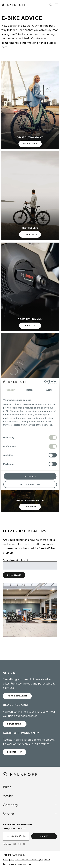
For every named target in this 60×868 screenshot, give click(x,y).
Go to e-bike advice (17, 696)
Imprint (47, 860)
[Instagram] (15, 844)
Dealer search (15, 724)
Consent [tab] (11, 390)
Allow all (30, 476)
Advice (30, 796)
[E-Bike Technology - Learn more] (30, 287)
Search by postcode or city (16, 560)
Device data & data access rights (29, 860)
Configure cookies (23, 864)
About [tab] (49, 390)
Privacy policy (9, 860)
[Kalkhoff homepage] (14, 5)
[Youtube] (19, 844)
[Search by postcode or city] (30, 566)
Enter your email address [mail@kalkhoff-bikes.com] (14, 829)
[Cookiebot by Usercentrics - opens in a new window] (44, 382)
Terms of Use (9, 864)
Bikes (30, 787)
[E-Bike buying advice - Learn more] (30, 105)
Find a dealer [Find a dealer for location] (14, 575)
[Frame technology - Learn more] (30, 377)
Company (30, 805)
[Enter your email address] (16, 836)
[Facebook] (24, 844)
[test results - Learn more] (30, 195)
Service (30, 814)
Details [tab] (30, 390)
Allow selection (30, 484)
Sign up (44, 836)
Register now (14, 752)
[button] (51, 5)
